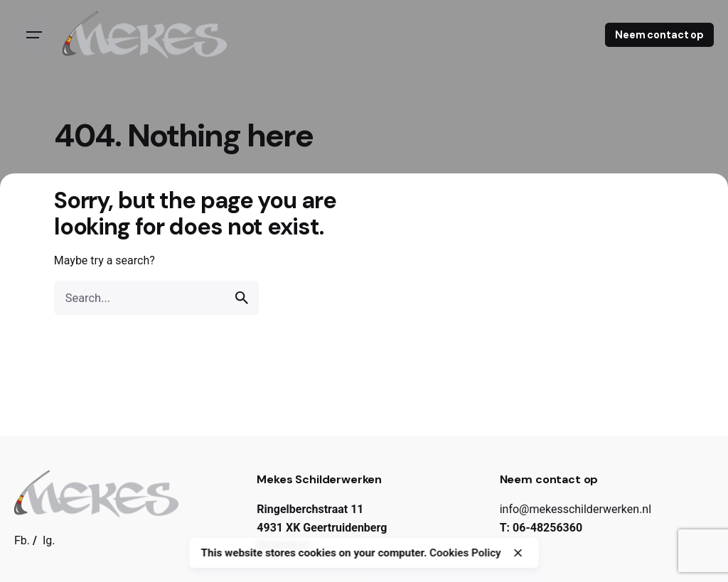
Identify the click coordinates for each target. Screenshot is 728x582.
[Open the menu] (34, 35)
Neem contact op (659, 35)
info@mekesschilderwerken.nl (576, 509)
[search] (242, 298)
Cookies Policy (465, 553)
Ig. (49, 540)
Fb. (22, 540)
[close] (518, 553)
